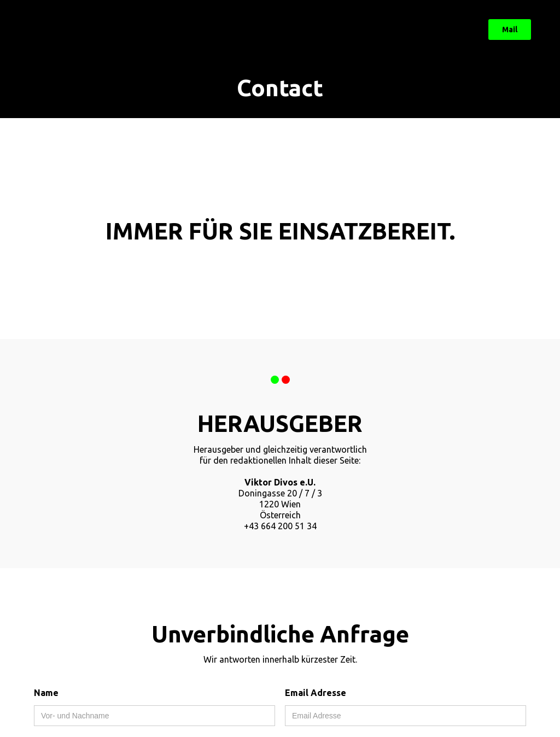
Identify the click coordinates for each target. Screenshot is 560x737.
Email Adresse (316, 693)
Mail (510, 30)
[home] (60, 30)
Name (46, 693)
